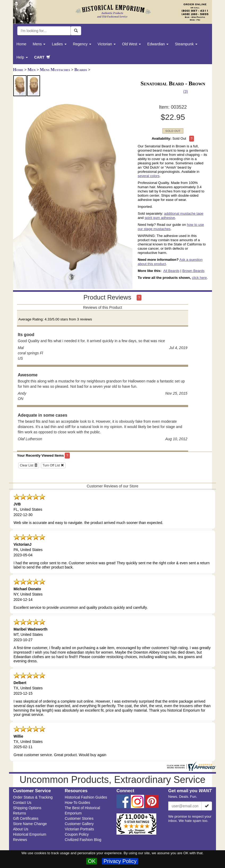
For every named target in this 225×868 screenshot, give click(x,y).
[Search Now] (76, 31)
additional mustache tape (184, 213)
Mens (39, 44)
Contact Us (22, 803)
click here (199, 278)
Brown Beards (193, 271)
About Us (21, 829)
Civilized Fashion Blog (83, 840)
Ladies (59, 44)
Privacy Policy (120, 861)
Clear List (29, 465)
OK (92, 861)
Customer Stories (79, 818)
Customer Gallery (79, 824)
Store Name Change (30, 824)
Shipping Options (27, 808)
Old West (131, 44)
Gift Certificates (26, 818)
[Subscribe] (207, 806)
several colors (149, 176)
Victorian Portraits (79, 829)
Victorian (107, 44)
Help (22, 57)
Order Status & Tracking (33, 797)
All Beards (171, 271)
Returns (20, 813)
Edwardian (158, 44)
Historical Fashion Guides (86, 797)
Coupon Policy (77, 834)
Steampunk (186, 44)
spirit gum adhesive (160, 218)
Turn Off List (53, 465)
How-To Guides (77, 803)
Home (21, 44)
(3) (186, 91)
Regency (82, 44)
